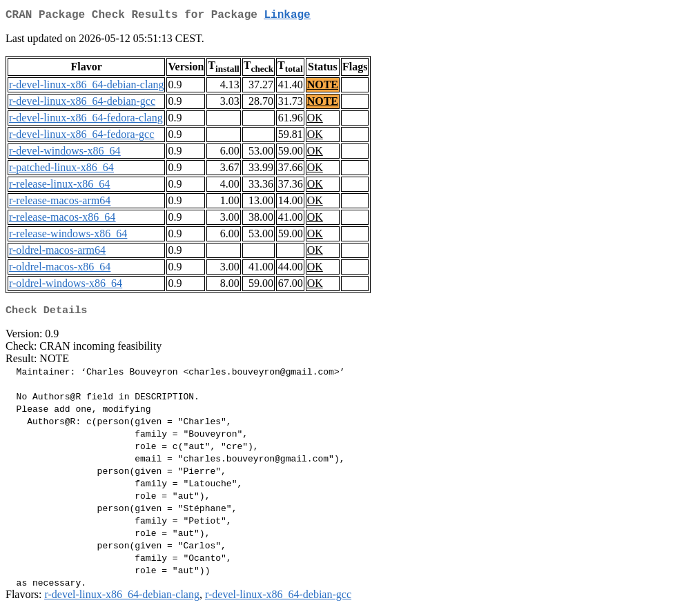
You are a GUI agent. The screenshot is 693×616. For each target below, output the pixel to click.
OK (315, 120)
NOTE (323, 87)
